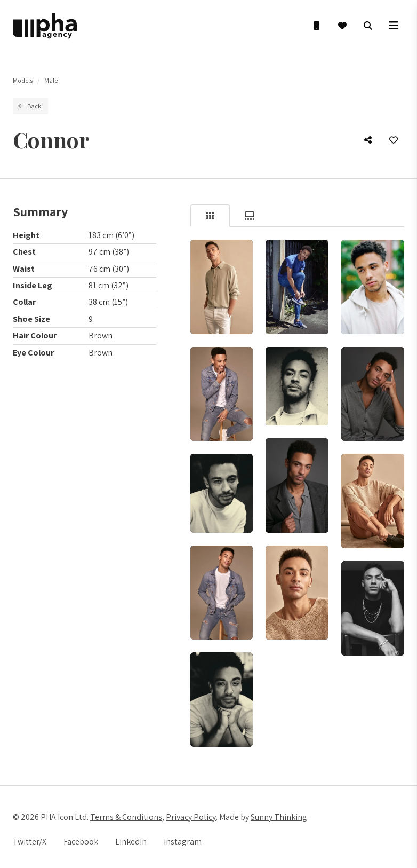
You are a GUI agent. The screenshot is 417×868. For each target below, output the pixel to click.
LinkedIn (131, 842)
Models (23, 80)
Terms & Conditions (126, 817)
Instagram (183, 842)
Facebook (81, 842)
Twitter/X (30, 842)
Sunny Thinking (279, 817)
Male (51, 80)
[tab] (210, 216)
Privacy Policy (191, 817)
